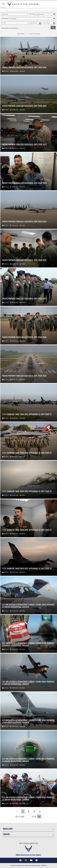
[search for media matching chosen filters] (53, 27)
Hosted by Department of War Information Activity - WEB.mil (28, 865)
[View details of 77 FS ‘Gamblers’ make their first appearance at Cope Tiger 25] (29, 403)
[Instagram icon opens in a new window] (26, 860)
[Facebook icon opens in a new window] (20, 860)
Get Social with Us (29, 843)
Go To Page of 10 (26, 817)
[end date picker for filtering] (49, 23)
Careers (6, 834)
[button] (3, 4)
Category (5, 19)
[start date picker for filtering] (35, 23)
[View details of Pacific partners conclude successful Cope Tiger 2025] (29, 56)
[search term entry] (15, 14)
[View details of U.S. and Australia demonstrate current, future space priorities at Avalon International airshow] (29, 595)
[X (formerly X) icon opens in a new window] (37, 860)
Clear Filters (21, 34)
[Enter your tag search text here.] (15, 23)
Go (39, 816)
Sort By (32, 14)
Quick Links (8, 829)
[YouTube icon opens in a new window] (31, 860)
